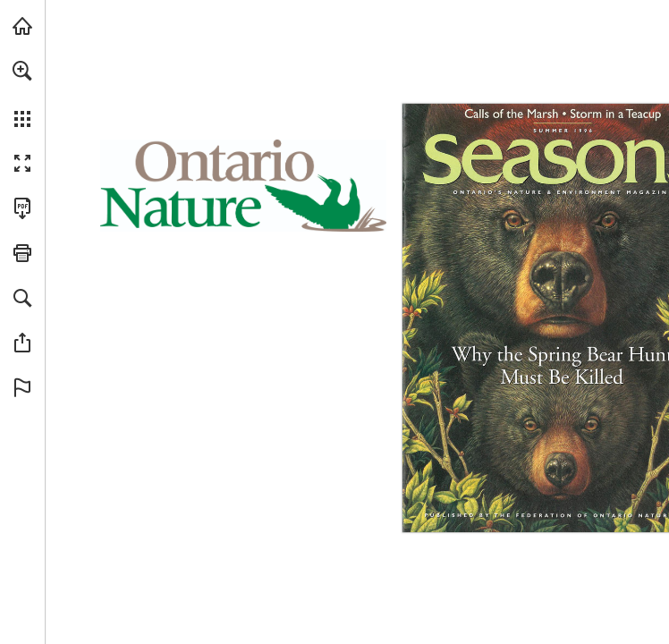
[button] (22, 71)
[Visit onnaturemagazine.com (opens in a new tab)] (22, 26)
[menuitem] (22, 94)
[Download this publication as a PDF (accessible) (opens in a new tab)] (22, 208)
